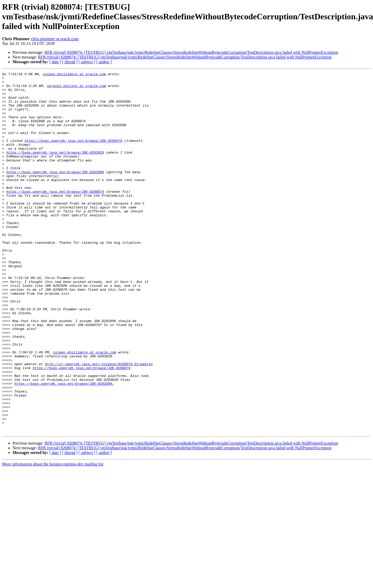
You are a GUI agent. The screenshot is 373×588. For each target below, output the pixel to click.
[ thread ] (70, 62)
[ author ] (104, 62)
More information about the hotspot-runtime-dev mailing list (53, 536)
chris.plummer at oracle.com (55, 39)
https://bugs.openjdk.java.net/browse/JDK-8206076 (73, 155)
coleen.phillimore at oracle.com (74, 75)
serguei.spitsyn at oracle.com (76, 89)
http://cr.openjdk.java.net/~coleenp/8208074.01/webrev (99, 423)
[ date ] (55, 62)
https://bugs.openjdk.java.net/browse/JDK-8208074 (55, 216)
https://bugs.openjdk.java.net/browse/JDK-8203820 (55, 169)
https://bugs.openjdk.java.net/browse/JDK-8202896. (64, 446)
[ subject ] (87, 62)
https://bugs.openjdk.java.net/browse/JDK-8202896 (55, 192)
